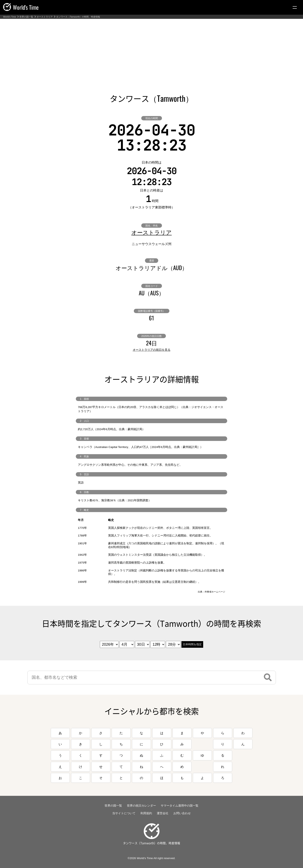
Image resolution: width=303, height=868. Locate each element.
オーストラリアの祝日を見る (152, 350)
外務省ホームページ (215, 592)
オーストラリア (45, 17)
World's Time (10, 17)
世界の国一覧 (26, 17)
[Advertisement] (152, 50)
